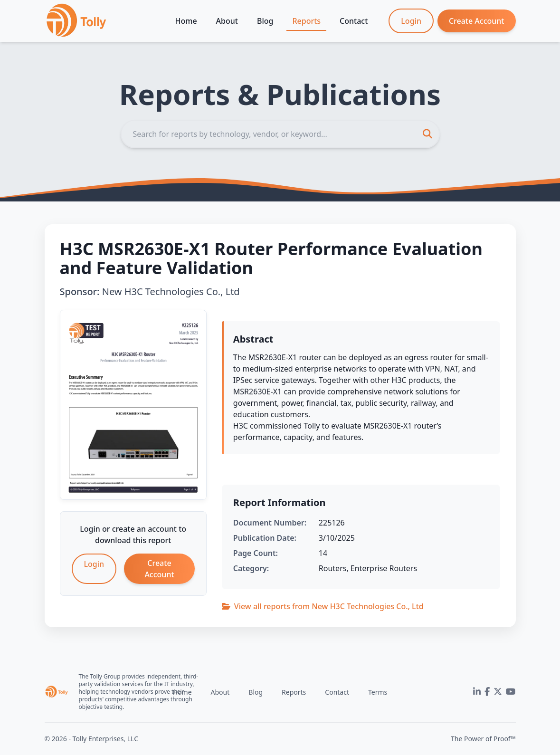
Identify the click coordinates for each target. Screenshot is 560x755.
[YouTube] (511, 692)
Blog (265, 21)
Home (186, 21)
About (227, 21)
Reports (306, 21)
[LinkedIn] (477, 692)
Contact (354, 21)
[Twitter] (498, 692)
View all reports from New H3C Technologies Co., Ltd (323, 606)
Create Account (477, 21)
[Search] (280, 134)
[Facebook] (487, 692)
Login (411, 21)
